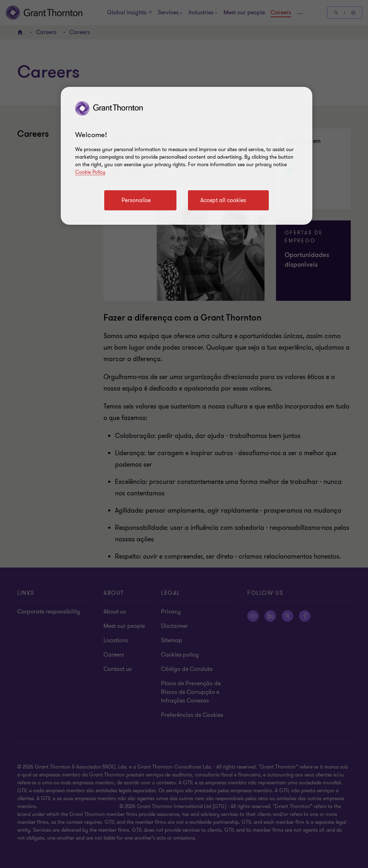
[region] (187, 156)
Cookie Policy (90, 172)
